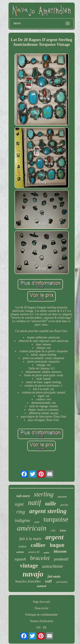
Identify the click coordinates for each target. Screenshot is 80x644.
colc (53, 530)
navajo (33, 574)
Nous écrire (41, 608)
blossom (60, 551)
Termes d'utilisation (41, 621)
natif (34, 503)
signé (19, 504)
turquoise (56, 519)
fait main (54, 576)
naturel (41, 586)
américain (32, 528)
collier (38, 545)
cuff (48, 581)
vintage (29, 566)
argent (55, 537)
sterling (44, 494)
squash (20, 559)
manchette (62, 497)
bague (57, 546)
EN (39, 628)
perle (37, 522)
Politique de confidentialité (42, 615)
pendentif (61, 559)
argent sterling (48, 511)
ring (21, 512)
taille (51, 504)
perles (64, 505)
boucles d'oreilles (28, 581)
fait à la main (30, 539)
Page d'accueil (42, 602)
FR (45, 628)
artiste (20, 552)
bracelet (40, 558)
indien (23, 546)
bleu (63, 531)
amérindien (62, 582)
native (47, 552)
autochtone (53, 566)
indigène (22, 520)
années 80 (34, 552)
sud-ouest (23, 496)
